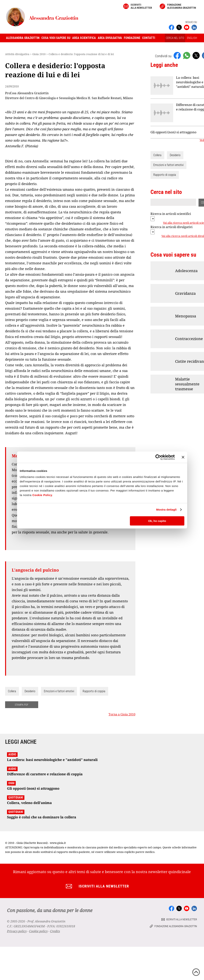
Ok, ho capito (157, 521)
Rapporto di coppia (94, 691)
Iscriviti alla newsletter (141, 6)
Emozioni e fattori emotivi (59, 691)
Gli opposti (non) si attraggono (173, 132)
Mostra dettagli (166, 510)
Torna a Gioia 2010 (122, 714)
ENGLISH (192, 38)
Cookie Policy (42, 495)
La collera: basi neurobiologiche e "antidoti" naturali (190, 82)
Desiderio (30, 691)
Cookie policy (38, 931)
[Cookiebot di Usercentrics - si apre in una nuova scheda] (158, 457)
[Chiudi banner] (183, 457)
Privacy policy (17, 931)
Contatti (149, 38)
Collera (12, 691)
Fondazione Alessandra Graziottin (182, 6)
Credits (55, 931)
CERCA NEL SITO (175, 38)
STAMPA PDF (22, 705)
